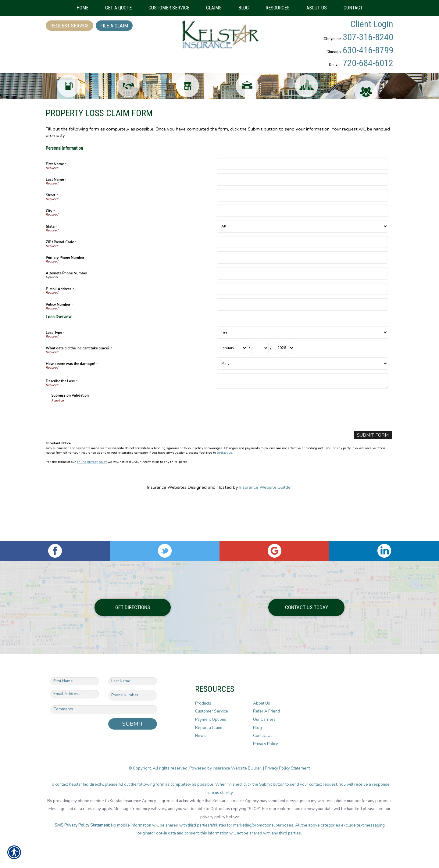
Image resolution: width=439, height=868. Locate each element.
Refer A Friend (266, 712)
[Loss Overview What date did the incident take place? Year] (284, 389)
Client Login (372, 24)
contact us (225, 494)
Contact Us (263, 736)
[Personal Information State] (302, 268)
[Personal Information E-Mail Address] (302, 330)
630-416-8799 (368, 50)
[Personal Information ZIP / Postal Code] (302, 283)
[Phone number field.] (133, 696)
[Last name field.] (133, 681)
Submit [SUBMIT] (133, 724)
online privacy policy (92, 503)
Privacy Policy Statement (288, 768)
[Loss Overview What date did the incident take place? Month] (232, 389)
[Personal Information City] (302, 252)
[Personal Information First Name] (302, 205)
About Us (262, 703)
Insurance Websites (167, 528)
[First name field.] (75, 681)
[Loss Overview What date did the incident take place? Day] (260, 389)
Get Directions (133, 607)
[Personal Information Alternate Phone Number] (302, 314)
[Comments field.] (104, 709)
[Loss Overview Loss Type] (302, 374)
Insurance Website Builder (266, 528)
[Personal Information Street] (302, 236)
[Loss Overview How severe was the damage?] (302, 405)
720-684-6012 (368, 63)
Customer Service (212, 712)
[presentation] (98, 456)
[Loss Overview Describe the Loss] (302, 422)
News (200, 736)
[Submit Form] (374, 477)
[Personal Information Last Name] (302, 221)
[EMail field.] (75, 695)
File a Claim (114, 26)
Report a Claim (209, 728)
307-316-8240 (368, 37)
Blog (257, 728)
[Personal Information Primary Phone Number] (302, 299)
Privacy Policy (266, 744)
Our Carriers (264, 720)
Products (203, 703)
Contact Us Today (307, 607)
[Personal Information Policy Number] (302, 346)
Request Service (70, 26)
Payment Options (211, 720)
